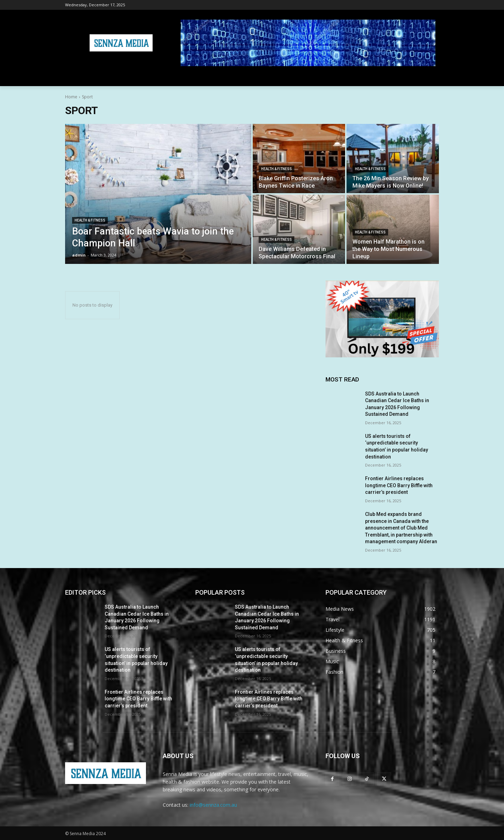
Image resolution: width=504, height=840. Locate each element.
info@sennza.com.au (213, 805)
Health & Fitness (90, 220)
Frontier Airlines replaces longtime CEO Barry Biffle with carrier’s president (399, 485)
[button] (430, 78)
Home (71, 97)
